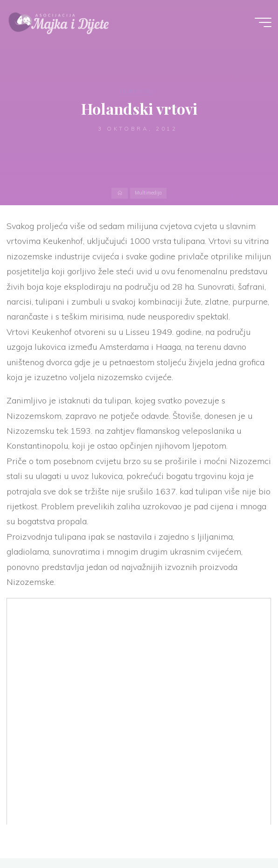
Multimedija (137, 91)
